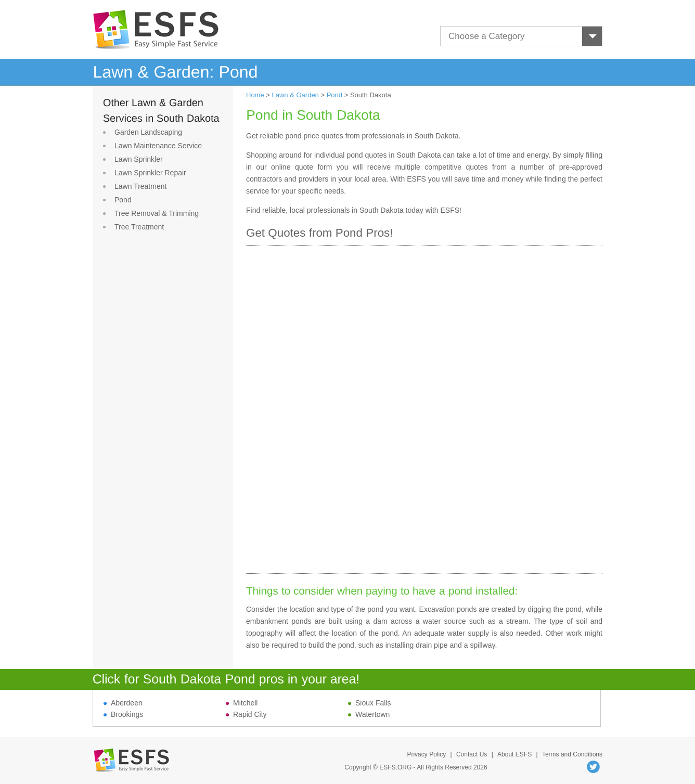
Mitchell (242, 703)
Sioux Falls (369, 703)
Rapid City (246, 714)
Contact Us (472, 754)
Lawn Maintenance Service (158, 146)
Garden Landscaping (148, 132)
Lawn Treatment (140, 186)
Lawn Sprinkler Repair (150, 173)
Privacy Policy (426, 754)
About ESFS (514, 754)
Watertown (369, 714)
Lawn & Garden (295, 95)
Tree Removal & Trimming (157, 213)
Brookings (123, 714)
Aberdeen (123, 703)
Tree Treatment (139, 227)
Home (255, 95)
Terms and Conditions (572, 754)
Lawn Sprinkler (139, 159)
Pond (123, 200)
